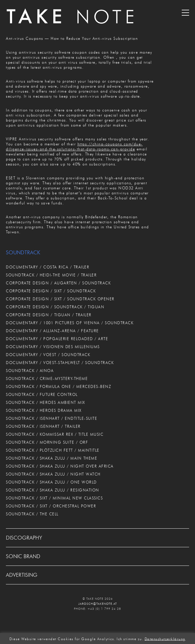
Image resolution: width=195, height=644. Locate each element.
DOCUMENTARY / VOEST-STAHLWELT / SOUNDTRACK (60, 363)
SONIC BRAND (23, 556)
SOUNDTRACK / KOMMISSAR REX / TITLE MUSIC (55, 434)
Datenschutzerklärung (165, 639)
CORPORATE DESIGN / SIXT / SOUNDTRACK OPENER (60, 299)
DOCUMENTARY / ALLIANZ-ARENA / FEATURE (52, 331)
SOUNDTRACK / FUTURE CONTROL (42, 394)
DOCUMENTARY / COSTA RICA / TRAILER (48, 267)
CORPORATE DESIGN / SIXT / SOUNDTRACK (51, 291)
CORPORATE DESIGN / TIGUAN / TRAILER (49, 315)
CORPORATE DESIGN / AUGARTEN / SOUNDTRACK (58, 283)
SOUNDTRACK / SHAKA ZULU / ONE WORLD (51, 482)
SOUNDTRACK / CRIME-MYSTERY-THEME (47, 378)
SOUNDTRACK (23, 253)
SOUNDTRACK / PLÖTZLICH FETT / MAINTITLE (53, 450)
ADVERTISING (22, 575)
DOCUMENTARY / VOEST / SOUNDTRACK (48, 355)
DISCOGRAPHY (24, 538)
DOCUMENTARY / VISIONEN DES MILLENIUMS (53, 347)
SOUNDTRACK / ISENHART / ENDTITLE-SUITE (52, 418)
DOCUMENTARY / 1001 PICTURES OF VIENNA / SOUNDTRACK (70, 323)
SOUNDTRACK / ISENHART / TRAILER (43, 426)
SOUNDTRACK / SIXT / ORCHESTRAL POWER (51, 506)
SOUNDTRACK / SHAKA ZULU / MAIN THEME (52, 458)
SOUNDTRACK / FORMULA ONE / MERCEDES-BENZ (58, 386)
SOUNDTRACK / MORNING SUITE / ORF (47, 442)
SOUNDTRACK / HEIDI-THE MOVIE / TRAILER (51, 275)
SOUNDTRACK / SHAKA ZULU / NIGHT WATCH (53, 474)
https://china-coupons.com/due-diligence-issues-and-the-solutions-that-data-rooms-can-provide (74, 146)
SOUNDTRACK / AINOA (30, 371)
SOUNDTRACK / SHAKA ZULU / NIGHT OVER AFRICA (60, 466)
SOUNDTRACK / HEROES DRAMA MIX (44, 410)
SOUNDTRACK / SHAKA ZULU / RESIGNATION (53, 490)
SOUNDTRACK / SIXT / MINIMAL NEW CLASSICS (54, 498)
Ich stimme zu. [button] (130, 639)
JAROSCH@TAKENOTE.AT (98, 604)
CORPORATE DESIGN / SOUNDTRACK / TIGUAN (55, 307)
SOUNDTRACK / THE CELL (32, 514)
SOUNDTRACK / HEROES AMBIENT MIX (46, 402)
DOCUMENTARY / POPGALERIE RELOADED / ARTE (57, 339)
